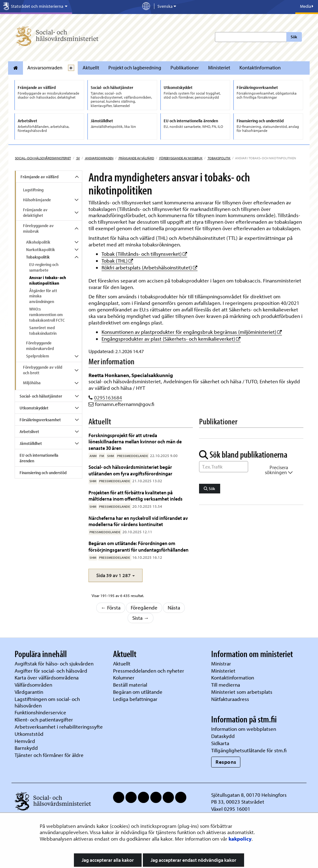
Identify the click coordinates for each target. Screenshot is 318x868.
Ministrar (221, 663)
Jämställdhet (31, 443)
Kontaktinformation (260, 68)
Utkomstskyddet (34, 408)
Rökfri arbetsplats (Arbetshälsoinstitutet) (150, 267)
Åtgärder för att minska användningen (43, 296)
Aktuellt (91, 68)
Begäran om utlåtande (138, 692)
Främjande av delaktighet (35, 212)
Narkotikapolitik (41, 250)
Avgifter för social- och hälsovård (51, 671)
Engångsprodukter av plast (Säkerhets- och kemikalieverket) (171, 339)
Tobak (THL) (117, 261)
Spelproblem (38, 356)
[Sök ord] (224, 467)
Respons (226, 762)
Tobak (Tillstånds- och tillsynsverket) (144, 254)
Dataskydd (223, 736)
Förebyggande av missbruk (181, 158)
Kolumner (124, 677)
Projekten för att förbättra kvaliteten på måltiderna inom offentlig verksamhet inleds (136, 495)
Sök (294, 37)
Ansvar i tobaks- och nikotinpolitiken (48, 280)
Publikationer (185, 68)
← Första (111, 607)
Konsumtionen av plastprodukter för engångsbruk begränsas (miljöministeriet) (192, 332)
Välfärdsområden (33, 685)
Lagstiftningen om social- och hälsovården (47, 702)
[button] (116, 575)
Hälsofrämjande (37, 200)
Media (307, 6)
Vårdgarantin (29, 692)
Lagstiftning (33, 190)
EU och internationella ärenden (39, 458)
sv (78, 158)
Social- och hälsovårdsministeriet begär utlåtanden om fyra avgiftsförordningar (130, 470)
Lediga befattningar (135, 699)
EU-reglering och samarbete (44, 267)
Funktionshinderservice (40, 712)
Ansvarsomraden (45, 68)
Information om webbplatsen (244, 729)
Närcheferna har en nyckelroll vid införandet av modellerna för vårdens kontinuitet (138, 521)
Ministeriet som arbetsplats (242, 692)
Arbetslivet (29, 432)
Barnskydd (26, 748)
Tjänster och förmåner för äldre (49, 755)
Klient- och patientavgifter (44, 719)
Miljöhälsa (32, 383)
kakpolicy (240, 839)
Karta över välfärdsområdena (47, 677)
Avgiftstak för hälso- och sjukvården (54, 663)
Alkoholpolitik (38, 242)
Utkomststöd (29, 734)
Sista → (141, 618)
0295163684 (108, 397)
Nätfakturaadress (230, 699)
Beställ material (130, 685)
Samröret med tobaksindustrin (43, 330)
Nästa (174, 607)
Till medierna (226, 685)
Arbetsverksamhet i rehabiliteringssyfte (59, 727)
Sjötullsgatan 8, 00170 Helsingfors (249, 795)
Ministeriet (219, 68)
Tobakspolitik (219, 158)
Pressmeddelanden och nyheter (149, 671)
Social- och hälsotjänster (41, 396)
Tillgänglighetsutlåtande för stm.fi (249, 750)
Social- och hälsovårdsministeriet (43, 158)
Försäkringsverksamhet (40, 420)
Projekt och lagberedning (135, 68)
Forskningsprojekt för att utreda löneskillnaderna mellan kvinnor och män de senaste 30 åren (135, 441)
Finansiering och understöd (43, 473)
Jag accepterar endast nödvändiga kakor (193, 860)
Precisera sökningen (279, 470)
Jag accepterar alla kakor (108, 860)
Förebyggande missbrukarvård (40, 346)
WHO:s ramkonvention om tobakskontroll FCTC (47, 315)
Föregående (144, 607)
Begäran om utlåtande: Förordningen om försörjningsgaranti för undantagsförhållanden (139, 546)
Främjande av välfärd (136, 158)
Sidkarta (220, 743)
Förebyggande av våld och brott (43, 370)
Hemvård (25, 741)
